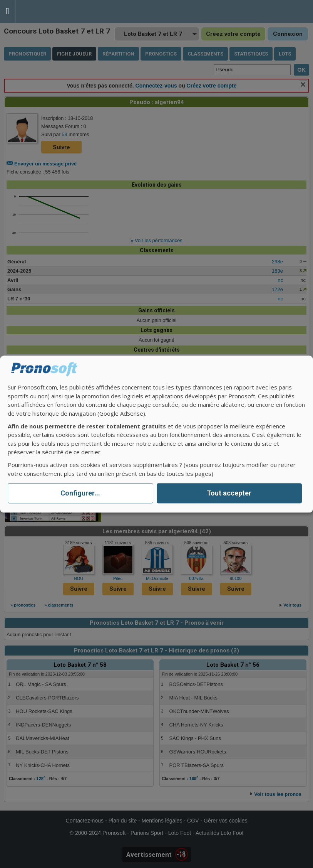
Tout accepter (229, 493)
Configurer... (80, 493)
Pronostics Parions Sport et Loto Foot (50, 11)
